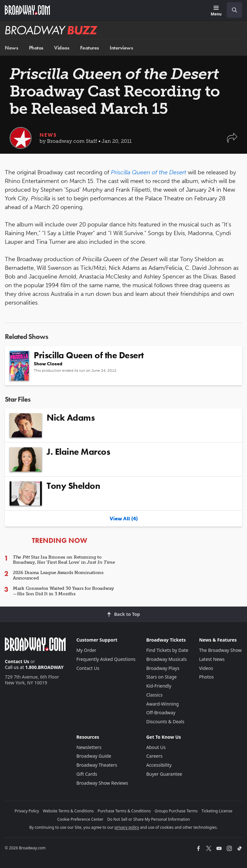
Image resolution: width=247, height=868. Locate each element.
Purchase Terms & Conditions (124, 811)
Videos (62, 48)
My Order (86, 650)
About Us (156, 747)
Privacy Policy (27, 811)
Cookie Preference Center (80, 819)
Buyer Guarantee (164, 774)
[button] (232, 141)
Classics (155, 695)
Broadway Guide (94, 756)
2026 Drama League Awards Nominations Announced (58, 575)
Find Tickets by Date (167, 650)
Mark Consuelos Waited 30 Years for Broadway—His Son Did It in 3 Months (63, 591)
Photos (36, 48)
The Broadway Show (220, 650)
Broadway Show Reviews (102, 783)
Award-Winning (163, 704)
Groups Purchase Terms (176, 811)
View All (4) (124, 519)
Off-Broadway (161, 713)
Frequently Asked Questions (106, 659)
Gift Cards (87, 774)
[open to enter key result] (234, 10)
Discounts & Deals (165, 722)
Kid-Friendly (159, 686)
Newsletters (89, 747)
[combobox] (232, 10)
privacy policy (127, 827)
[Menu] (216, 11)
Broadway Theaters (97, 765)
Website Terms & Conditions (68, 811)
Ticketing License (217, 811)
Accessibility (159, 765)
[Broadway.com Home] (27, 10)
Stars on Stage (162, 677)
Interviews (121, 48)
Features (90, 48)
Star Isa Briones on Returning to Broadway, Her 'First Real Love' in (64, 560)
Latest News (212, 659)
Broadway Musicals (167, 659)
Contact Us (17, 661)
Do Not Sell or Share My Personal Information (148, 819)
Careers (154, 756)
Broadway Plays (163, 668)
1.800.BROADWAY (44, 667)
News (11, 48)
